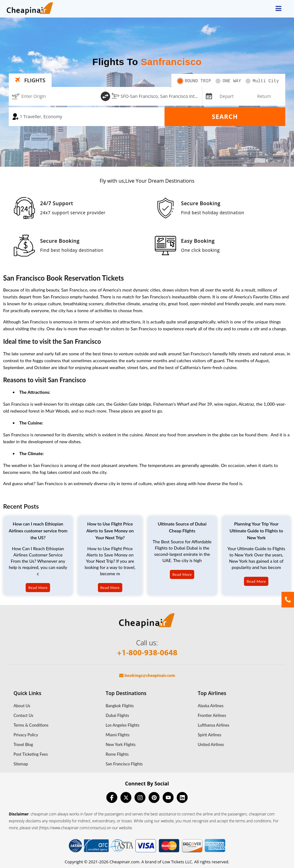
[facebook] (112, 797)
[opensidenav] (279, 9)
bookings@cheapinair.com (147, 676)
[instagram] (140, 797)
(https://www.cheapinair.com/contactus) (73, 828)
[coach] (87, 117)
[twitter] (126, 797)
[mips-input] (208, 96)
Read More (38, 588)
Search (225, 117)
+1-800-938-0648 (147, 653)
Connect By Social (147, 784)
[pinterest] (154, 797)
